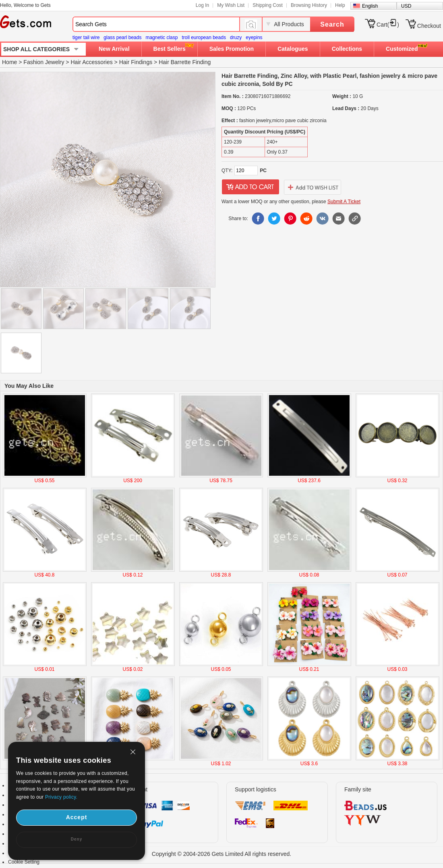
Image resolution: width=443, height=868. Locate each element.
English (370, 6)
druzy (236, 37)
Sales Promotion (232, 49)
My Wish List (231, 5)
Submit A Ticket (344, 202)
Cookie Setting (24, 862)
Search (332, 24)
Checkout (429, 26)
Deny (77, 839)
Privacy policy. (61, 797)
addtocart (250, 187)
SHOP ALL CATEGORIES (36, 49)
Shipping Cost (268, 5)
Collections (347, 49)
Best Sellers (170, 49)
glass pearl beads (122, 37)
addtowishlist (313, 187)
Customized (402, 49)
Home (9, 62)
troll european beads (204, 37)
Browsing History (309, 5)
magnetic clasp (161, 37)
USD (406, 6)
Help (340, 5)
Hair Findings (136, 62)
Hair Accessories (91, 62)
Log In (202, 5)
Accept (77, 817)
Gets (26, 22)
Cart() (388, 25)
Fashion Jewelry (44, 62)
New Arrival (114, 49)
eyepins (254, 37)
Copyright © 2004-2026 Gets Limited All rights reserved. (222, 854)
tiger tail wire (86, 37)
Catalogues (293, 49)
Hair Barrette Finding (185, 62)
